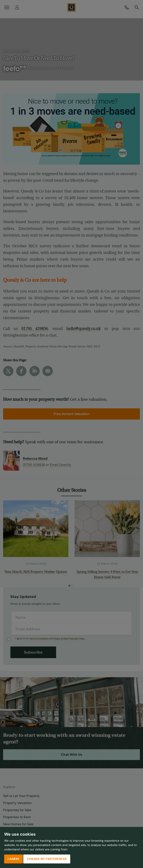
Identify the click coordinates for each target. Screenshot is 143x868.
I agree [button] (14, 859)
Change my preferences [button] (47, 859)
